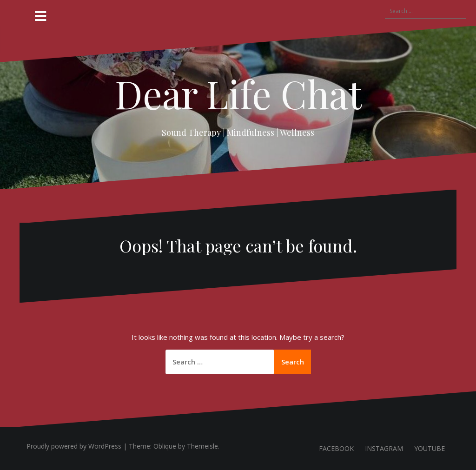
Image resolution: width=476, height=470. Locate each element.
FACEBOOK (336, 448)
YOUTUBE (430, 448)
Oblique (165, 446)
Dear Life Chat (238, 93)
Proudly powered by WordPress (74, 446)
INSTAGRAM (384, 448)
